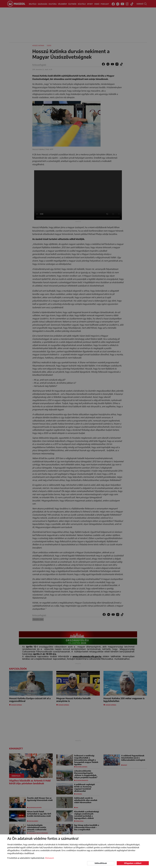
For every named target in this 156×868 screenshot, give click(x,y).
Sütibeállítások (101, 863)
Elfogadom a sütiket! (133, 863)
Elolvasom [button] (50, 858)
